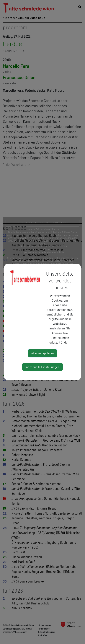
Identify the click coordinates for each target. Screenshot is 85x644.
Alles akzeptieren (42, 353)
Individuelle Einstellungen (42, 367)
